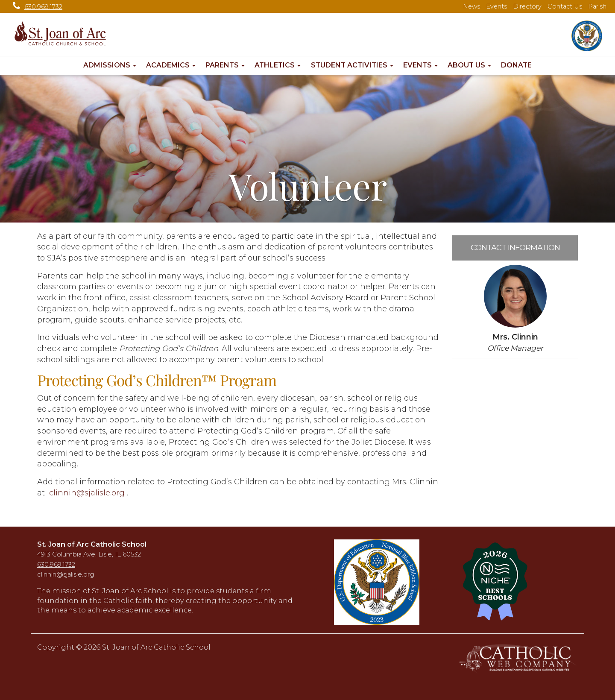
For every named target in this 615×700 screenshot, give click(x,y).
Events (496, 6)
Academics (171, 65)
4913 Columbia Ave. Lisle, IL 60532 (89, 554)
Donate (516, 65)
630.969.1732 (35, 7)
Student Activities (352, 65)
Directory (527, 6)
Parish (597, 6)
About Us (469, 65)
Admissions (110, 65)
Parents (225, 65)
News (471, 6)
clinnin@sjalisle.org (87, 493)
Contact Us (565, 6)
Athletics (278, 65)
